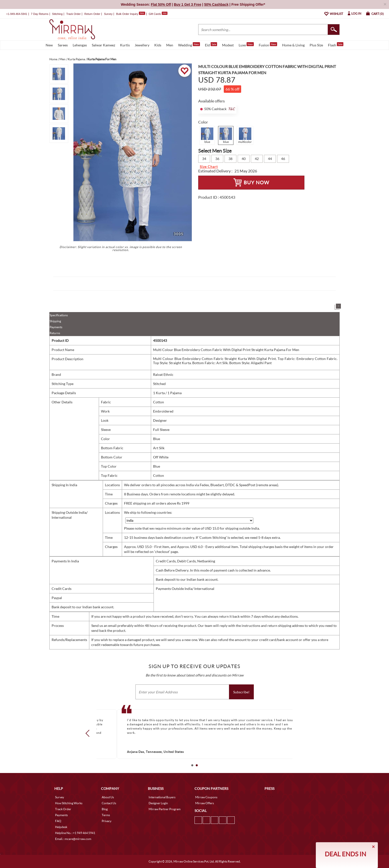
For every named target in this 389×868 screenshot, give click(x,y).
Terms (106, 815)
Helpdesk (61, 827)
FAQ (58, 821)
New (49, 45)
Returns (55, 333)
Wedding (189, 45)
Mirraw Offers (205, 803)
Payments (56, 327)
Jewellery (142, 45)
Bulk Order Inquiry (127, 14)
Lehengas (80, 45)
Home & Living (293, 45)
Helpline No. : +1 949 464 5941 (75, 833)
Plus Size (316, 45)
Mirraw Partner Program (165, 809)
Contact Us (109, 803)
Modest (228, 45)
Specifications (59, 315)
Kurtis (125, 45)
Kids (158, 45)
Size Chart (209, 167)
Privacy (107, 821)
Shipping (55, 321)
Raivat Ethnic (163, 374)
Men (170, 45)
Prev (89, 733)
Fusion (268, 45)
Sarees (63, 45)
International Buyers (162, 797)
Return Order (92, 14)
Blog (105, 809)
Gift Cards (158, 14)
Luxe (246, 45)
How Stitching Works (69, 803)
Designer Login (158, 803)
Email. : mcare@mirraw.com (73, 839)
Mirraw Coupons (206, 797)
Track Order (73, 14)
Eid (211, 45)
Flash (336, 45)
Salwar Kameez (103, 45)
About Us (108, 797)
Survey (108, 14)
